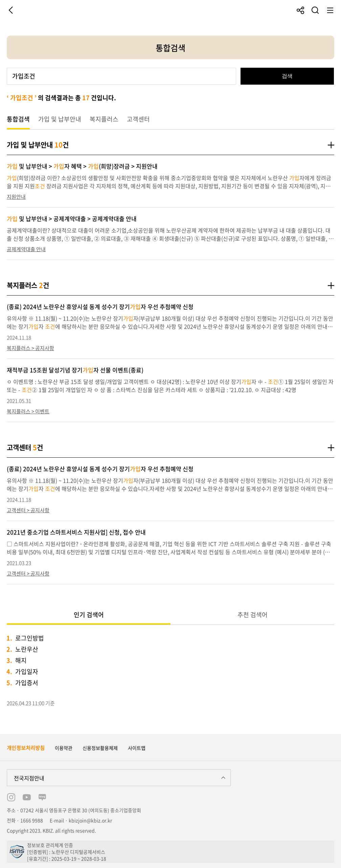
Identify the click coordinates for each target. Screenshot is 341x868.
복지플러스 (104, 119)
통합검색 (18, 119)
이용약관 (64, 748)
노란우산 (27, 649)
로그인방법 (30, 638)
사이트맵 (137, 748)
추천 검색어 (253, 615)
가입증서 (27, 683)
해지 (21, 660)
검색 (287, 76)
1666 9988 (32, 820)
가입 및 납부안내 (60, 119)
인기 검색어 (89, 615)
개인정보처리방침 (26, 748)
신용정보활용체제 (100, 748)
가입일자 (27, 671)
